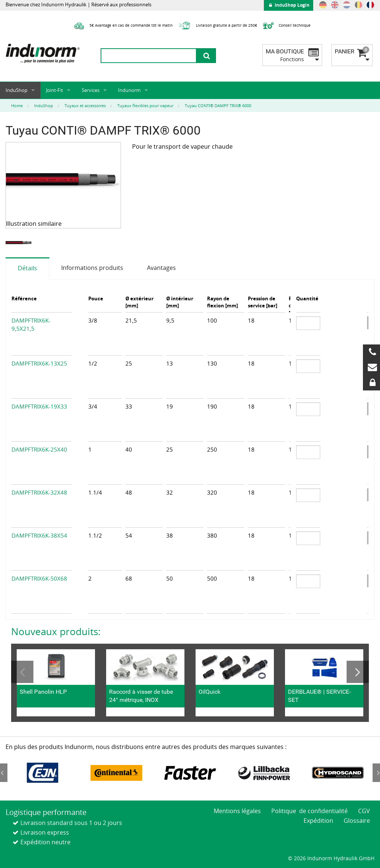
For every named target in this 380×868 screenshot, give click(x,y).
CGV (364, 811)
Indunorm (129, 90)
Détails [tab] (27, 268)
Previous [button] (22, 672)
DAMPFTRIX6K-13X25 (39, 363)
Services (91, 90)
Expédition (318, 821)
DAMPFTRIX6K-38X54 (39, 535)
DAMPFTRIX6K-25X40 (39, 449)
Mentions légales (237, 811)
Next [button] (358, 672)
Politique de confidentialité (309, 811)
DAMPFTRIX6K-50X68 (39, 578)
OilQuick (209, 692)
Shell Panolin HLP (43, 692)
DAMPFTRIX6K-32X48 (39, 492)
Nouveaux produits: (56, 631)
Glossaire (357, 821)
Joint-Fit (55, 90)
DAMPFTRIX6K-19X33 (39, 406)
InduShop (17, 90)
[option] (20, 243)
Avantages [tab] (161, 268)
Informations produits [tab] (92, 268)
